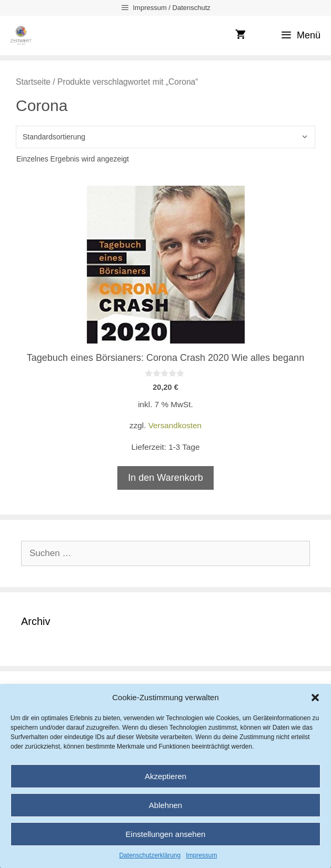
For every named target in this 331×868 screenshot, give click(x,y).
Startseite (33, 82)
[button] (315, 698)
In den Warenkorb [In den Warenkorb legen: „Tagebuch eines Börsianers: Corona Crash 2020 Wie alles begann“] (165, 478)
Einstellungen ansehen (166, 834)
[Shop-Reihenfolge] (165, 137)
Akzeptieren (165, 776)
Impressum (201, 855)
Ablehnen (165, 805)
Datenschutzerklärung (150, 855)
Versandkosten (175, 425)
